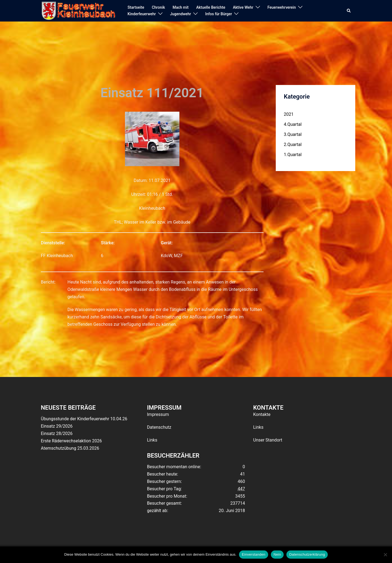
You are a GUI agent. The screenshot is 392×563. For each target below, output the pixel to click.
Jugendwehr (181, 14)
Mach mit (181, 7)
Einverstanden (253, 554)
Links (152, 440)
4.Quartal (293, 124)
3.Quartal (293, 134)
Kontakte (262, 414)
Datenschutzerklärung (307, 554)
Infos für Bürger (219, 14)
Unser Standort (268, 440)
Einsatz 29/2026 (57, 426)
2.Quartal (293, 144)
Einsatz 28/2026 (57, 433)
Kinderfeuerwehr (142, 14)
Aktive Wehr (243, 7)
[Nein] (385, 555)
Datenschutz (159, 427)
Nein (277, 554)
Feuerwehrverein (282, 7)
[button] (349, 11)
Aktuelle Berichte (211, 7)
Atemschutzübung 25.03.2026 (70, 448)
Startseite (136, 7)
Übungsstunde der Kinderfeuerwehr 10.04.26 (84, 419)
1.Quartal (293, 155)
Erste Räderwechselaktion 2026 (71, 441)
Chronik (158, 7)
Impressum (158, 414)
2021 (289, 114)
